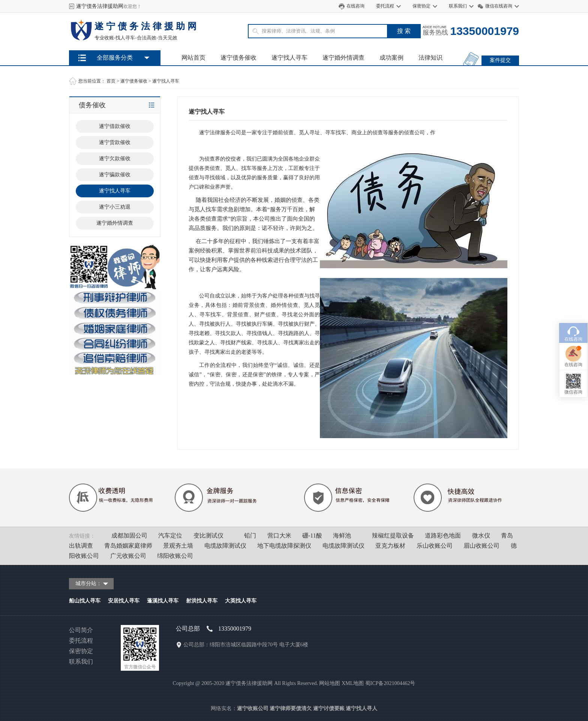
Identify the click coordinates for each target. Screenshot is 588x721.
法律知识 (430, 58)
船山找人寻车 (85, 601)
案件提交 (500, 60)
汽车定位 (170, 535)
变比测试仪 (208, 535)
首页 (111, 81)
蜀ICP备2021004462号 (390, 683)
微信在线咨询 (499, 6)
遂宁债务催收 (238, 58)
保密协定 (421, 6)
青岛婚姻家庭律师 (128, 546)
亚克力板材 (390, 546)
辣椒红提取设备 (393, 535)
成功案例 (391, 58)
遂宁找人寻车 (289, 58)
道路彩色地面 (443, 535)
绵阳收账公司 (175, 556)
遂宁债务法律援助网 (100, 6)
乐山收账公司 (435, 546)
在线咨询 (355, 6)
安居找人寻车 (124, 601)
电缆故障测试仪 (225, 546)
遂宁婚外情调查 (343, 58)
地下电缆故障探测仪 (284, 546)
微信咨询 (573, 350)
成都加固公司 (129, 535)
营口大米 (279, 535)
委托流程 (385, 6)
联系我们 (458, 6)
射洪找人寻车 (202, 601)
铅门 (250, 535)
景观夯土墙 (178, 546)
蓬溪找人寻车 (163, 601)
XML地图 (353, 683)
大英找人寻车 (241, 601)
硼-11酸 (312, 535)
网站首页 (193, 58)
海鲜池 (342, 535)
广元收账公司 (128, 556)
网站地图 (330, 683)
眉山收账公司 (481, 546)
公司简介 (81, 630)
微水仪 (481, 535)
